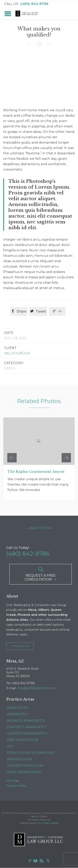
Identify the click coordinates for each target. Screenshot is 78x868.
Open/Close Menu (8, 14)
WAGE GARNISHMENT (24, 772)
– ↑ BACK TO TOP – (39, 528)
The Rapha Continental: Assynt (36, 472)
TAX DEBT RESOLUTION (25, 766)
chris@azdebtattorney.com (37, 688)
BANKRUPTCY (17, 714)
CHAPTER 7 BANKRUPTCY (27, 727)
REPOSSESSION (19, 759)
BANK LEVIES (17, 708)
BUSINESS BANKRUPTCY (26, 721)
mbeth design (50, 823)
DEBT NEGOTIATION (22, 740)
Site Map (13, 781)
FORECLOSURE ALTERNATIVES (31, 753)
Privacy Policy (16, 786)
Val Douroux (17, 353)
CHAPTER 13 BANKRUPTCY (27, 733)
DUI (10, 746)
